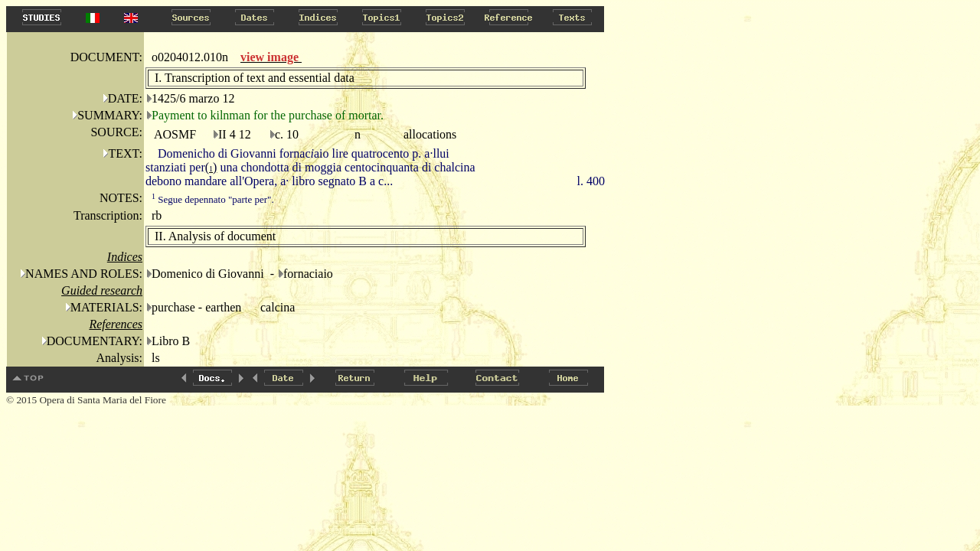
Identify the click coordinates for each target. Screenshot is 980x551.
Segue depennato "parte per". (213, 199)
